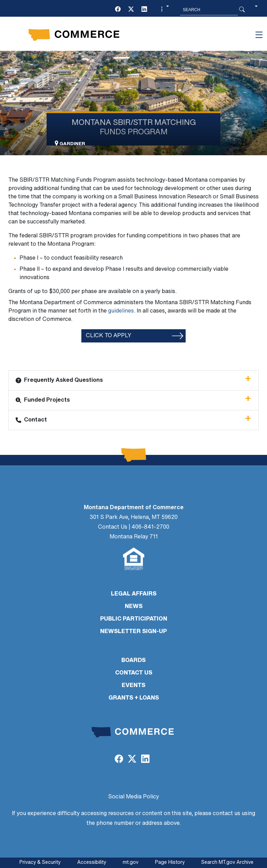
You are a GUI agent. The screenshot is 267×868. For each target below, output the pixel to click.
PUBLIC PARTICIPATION (134, 619)
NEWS (134, 607)
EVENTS (133, 686)
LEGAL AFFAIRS (134, 594)
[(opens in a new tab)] (118, 10)
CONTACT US (134, 673)
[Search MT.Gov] (209, 10)
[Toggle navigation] (259, 35)
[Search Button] (242, 10)
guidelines (121, 311)
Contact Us (113, 527)
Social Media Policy (133, 797)
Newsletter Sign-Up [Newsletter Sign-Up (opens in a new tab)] (133, 632)
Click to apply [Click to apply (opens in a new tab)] (109, 336)
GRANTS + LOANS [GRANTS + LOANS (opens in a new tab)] (134, 698)
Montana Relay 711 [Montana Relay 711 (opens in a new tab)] (134, 537)
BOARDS (133, 661)
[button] (164, 10)
